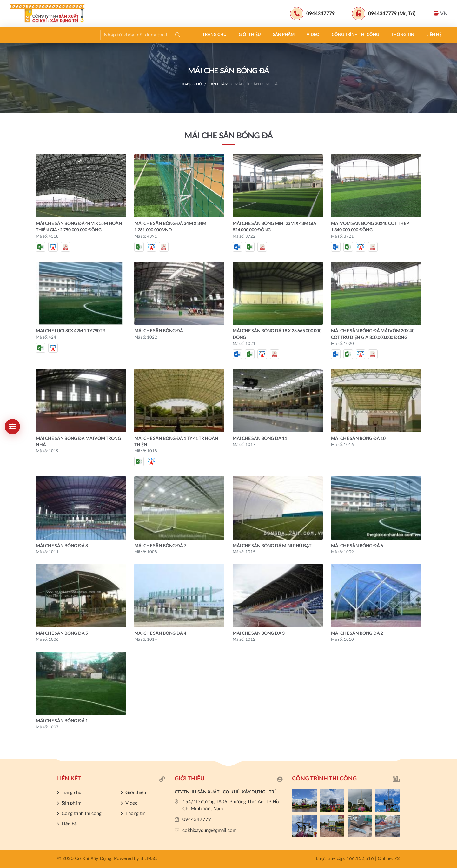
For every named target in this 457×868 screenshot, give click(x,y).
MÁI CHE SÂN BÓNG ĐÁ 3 (259, 633)
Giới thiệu (63, 35)
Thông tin (216, 35)
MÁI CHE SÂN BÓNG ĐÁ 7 (160, 546)
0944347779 (197, 820)
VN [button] (440, 13)
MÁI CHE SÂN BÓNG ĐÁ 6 (357, 546)
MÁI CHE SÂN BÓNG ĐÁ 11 (260, 439)
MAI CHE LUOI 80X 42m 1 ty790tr (70, 331)
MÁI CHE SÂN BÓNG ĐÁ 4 (160, 633)
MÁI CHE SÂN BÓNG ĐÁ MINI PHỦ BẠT (272, 546)
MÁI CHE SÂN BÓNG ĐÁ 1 (62, 721)
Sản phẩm (97, 35)
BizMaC (149, 859)
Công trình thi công (168, 35)
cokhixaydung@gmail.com (209, 830)
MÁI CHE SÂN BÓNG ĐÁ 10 (358, 439)
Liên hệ (247, 35)
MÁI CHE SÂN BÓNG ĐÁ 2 (357, 633)
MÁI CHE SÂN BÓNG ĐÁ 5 (62, 633)
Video (126, 35)
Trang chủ (28, 35)
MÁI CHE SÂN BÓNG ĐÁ (256, 84)
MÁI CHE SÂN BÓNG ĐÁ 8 (62, 546)
